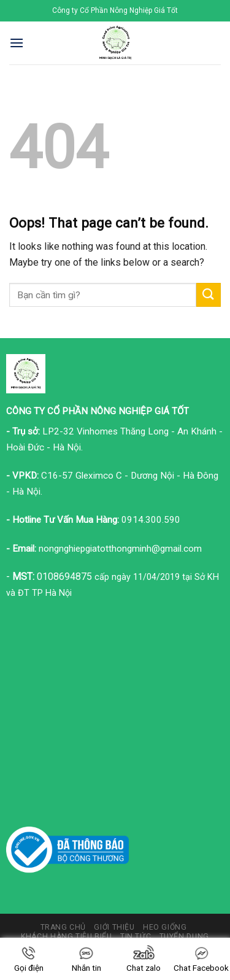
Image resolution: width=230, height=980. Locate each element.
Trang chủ (63, 927)
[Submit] (209, 295)
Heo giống (165, 927)
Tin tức (136, 936)
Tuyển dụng (184, 936)
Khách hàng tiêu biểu (66, 936)
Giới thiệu (114, 927)
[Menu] (17, 43)
